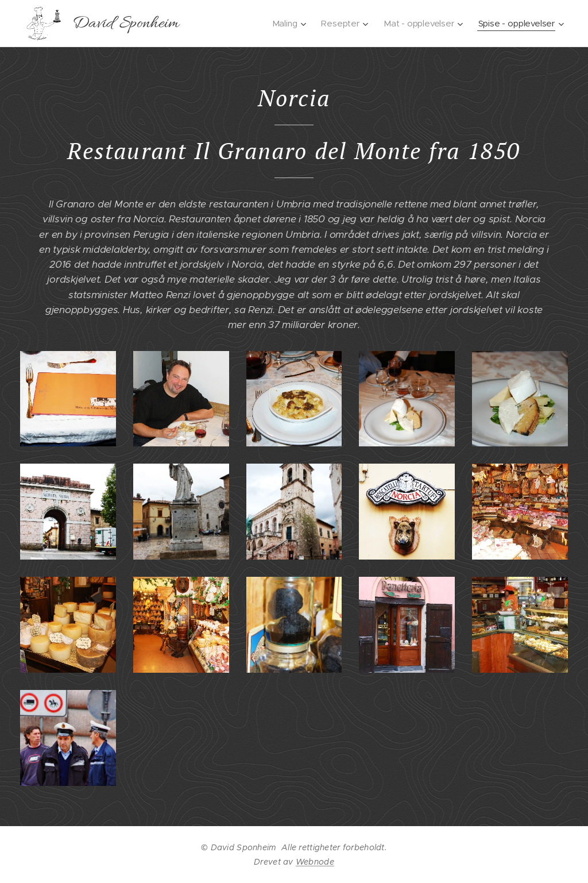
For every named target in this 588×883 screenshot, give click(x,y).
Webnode (315, 862)
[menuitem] (336, 24)
